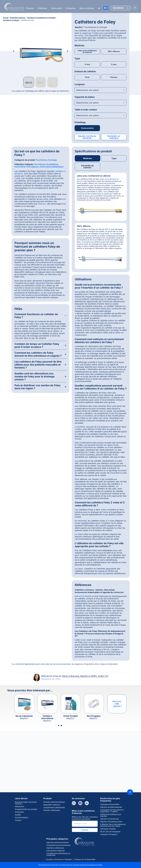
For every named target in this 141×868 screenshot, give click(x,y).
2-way (87, 64)
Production (19, 812)
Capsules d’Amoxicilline (110, 804)
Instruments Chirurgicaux (27, 167)
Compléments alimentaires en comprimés (58, 854)
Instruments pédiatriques (52, 167)
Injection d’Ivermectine (110, 819)
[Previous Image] (14, 51)
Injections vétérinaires (55, 848)
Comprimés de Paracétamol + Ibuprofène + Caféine (112, 811)
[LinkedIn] (87, 803)
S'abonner (85, 830)
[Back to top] (130, 792)
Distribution (20, 806)
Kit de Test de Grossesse (110, 832)
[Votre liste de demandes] (106, 8)
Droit (87, 77)
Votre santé (56, 8)
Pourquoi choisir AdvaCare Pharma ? (26, 803)
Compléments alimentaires (54, 807)
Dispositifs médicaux (52, 805)
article (82, 596)
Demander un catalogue (114, 137)
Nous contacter (87, 8)
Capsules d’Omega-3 (109, 834)
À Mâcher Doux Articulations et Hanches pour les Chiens (113, 825)
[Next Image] (68, 51)
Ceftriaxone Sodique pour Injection (111, 815)
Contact (18, 820)
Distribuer (42, 8)
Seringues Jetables (108, 829)
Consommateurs (22, 817)
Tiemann (114, 77)
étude (83, 640)
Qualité (18, 815)
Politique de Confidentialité (85, 859)
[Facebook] (80, 803)
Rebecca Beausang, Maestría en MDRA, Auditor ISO (85, 676)
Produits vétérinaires (52, 810)
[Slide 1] (59, 726)
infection (42, 204)
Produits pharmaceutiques (54, 802)
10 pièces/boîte (87, 128)
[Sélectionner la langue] (135, 8)
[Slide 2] (61, 726)
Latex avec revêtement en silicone (87, 51)
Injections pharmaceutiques (58, 842)
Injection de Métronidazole (111, 807)
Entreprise (71, 8)
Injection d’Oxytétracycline (111, 822)
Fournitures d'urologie (46, 160)
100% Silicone (114, 51)
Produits (30, 8)
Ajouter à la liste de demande (87, 137)
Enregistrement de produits (26, 809)
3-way (114, 64)
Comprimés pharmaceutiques (58, 845)
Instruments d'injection (56, 851)
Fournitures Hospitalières (46, 164)
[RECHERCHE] (121, 8)
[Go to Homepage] (13, 7)
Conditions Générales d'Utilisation (59, 859)
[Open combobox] (100, 90)
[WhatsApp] (74, 803)
